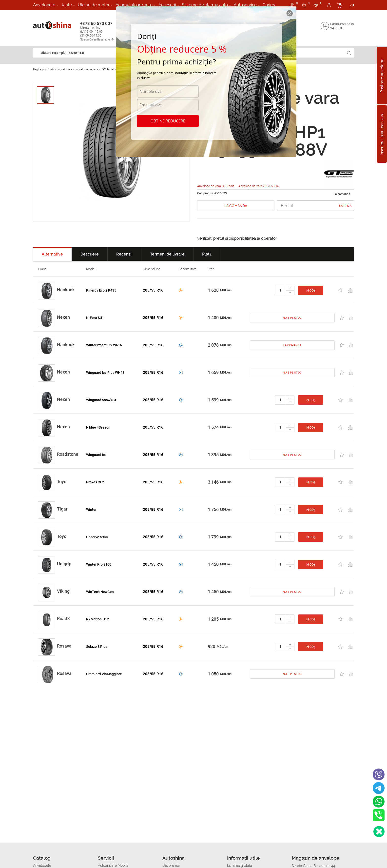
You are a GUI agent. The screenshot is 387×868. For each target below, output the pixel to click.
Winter (91, 510)
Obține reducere (168, 121)
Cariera (270, 5)
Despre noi (171, 866)
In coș (311, 291)
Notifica (345, 206)
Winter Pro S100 (99, 564)
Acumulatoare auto (134, 5)
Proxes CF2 (95, 482)
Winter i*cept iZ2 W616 (104, 345)
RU (352, 5)
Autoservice (245, 5)
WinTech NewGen (100, 592)
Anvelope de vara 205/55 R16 (259, 186)
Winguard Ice (96, 455)
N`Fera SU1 (95, 318)
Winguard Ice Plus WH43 (105, 373)
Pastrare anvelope (382, 76)
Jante (67, 5)
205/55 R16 (153, 290)
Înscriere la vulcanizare (382, 134)
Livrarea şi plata (240, 866)
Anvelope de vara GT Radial (217, 186)
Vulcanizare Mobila (113, 866)
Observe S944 (97, 537)
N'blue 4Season (98, 427)
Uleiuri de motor (94, 5)
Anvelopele (44, 5)
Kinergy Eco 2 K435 (101, 290)
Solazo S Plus (97, 647)
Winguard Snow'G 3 (101, 400)
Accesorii (167, 5)
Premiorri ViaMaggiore (104, 674)
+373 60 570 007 (103, 31)
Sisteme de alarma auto (205, 5)
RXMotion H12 (97, 619)
